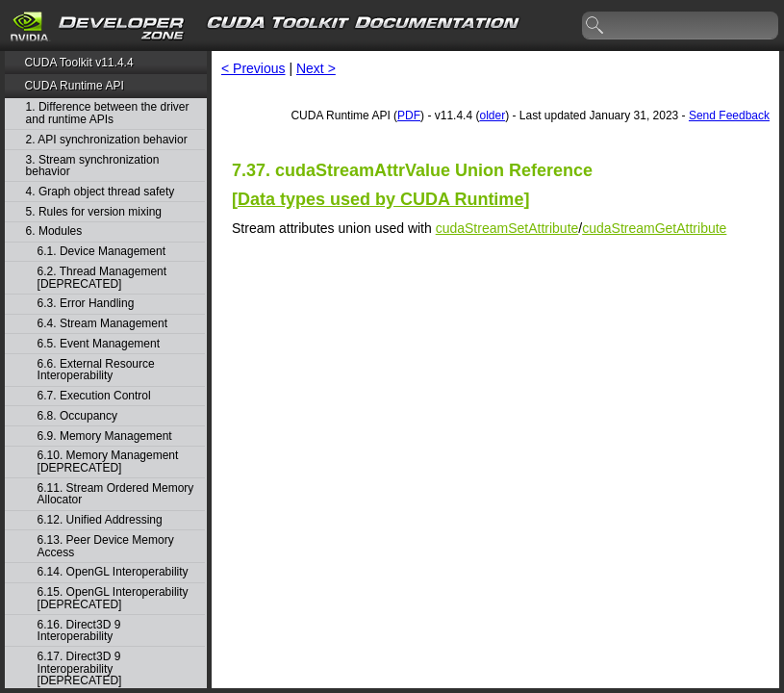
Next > (316, 68)
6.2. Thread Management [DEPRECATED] (102, 278)
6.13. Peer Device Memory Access (106, 546)
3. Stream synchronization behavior (93, 166)
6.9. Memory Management (105, 436)
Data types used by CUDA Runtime (380, 199)
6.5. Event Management (99, 344)
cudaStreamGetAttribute (654, 228)
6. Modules (54, 231)
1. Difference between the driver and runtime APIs (108, 113)
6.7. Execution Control (94, 396)
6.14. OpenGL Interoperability (113, 572)
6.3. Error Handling (86, 304)
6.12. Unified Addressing (100, 520)
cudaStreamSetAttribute (507, 228)
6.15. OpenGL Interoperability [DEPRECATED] (113, 598)
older (492, 115)
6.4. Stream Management (102, 324)
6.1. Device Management (101, 252)
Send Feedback (729, 115)
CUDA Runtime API (74, 86)
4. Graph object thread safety (101, 192)
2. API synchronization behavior (107, 140)
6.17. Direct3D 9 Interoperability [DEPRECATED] (80, 669)
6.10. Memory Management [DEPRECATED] (108, 462)
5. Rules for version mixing (94, 212)
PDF (409, 115)
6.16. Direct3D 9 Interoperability (79, 631)
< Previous (253, 68)
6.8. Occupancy (77, 416)
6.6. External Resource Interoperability (96, 370)
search (595, 26)
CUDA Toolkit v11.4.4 (78, 63)
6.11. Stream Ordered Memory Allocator (116, 494)
